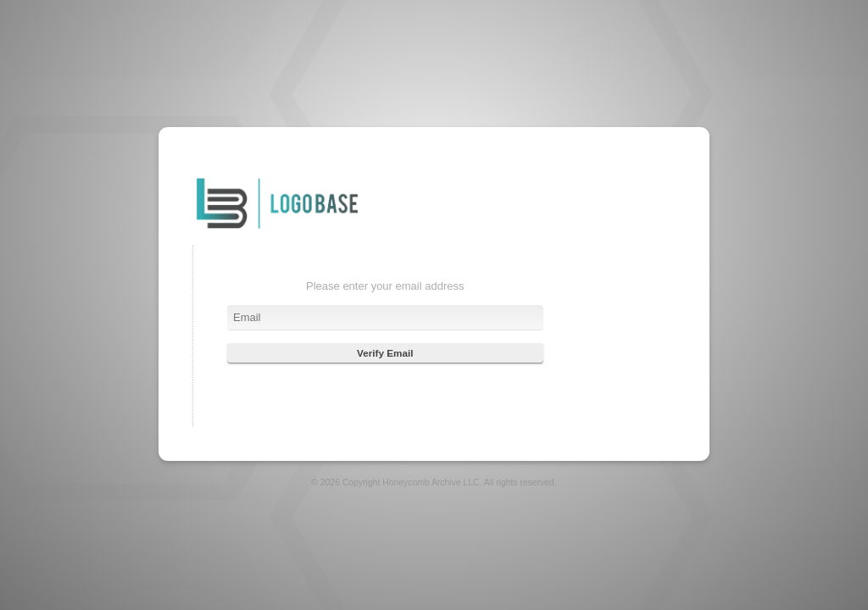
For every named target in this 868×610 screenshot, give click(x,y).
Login (277, 230)
